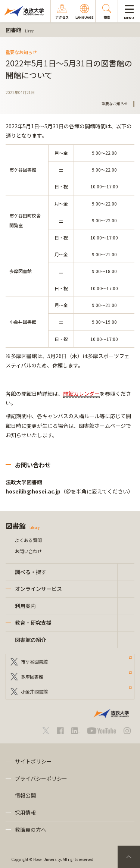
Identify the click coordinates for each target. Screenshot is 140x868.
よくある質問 (28, 540)
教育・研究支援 (33, 623)
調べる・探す (31, 572)
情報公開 (25, 795)
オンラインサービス (38, 589)
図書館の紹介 (31, 640)
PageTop (129, 857)
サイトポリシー (33, 761)
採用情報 (25, 812)
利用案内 (25, 606)
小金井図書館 (34, 691)
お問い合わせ (28, 551)
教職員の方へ (31, 830)
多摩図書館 (32, 676)
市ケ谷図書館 (34, 662)
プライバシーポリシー (41, 778)
